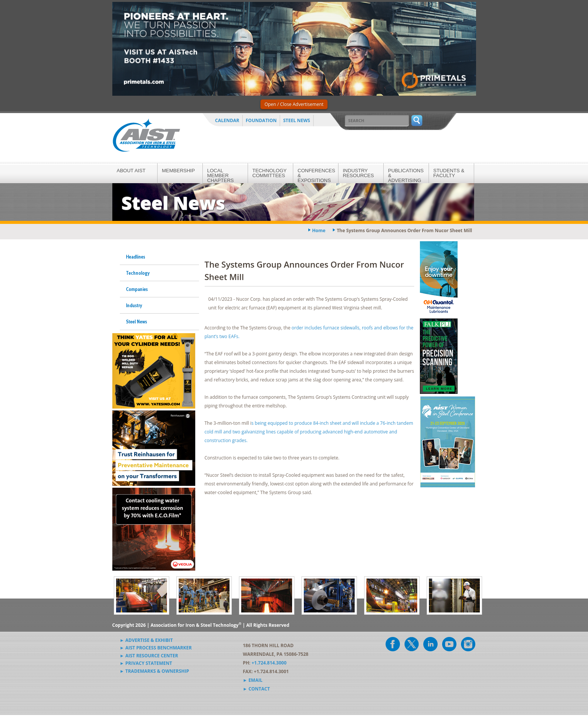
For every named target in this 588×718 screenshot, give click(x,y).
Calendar (227, 120)
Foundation (261, 120)
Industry (134, 305)
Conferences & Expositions (317, 175)
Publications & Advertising (406, 175)
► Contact (256, 689)
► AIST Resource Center (149, 656)
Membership (178, 171)
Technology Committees (270, 173)
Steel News (297, 120)
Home (319, 230)
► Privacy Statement (146, 663)
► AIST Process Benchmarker (156, 648)
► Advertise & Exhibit (146, 640)
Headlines (136, 257)
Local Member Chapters (221, 175)
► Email (253, 680)
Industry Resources (358, 173)
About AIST (131, 171)
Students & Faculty (449, 173)
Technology (138, 273)
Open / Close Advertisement (294, 104)
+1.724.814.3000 (269, 663)
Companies (137, 289)
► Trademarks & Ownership (155, 671)
